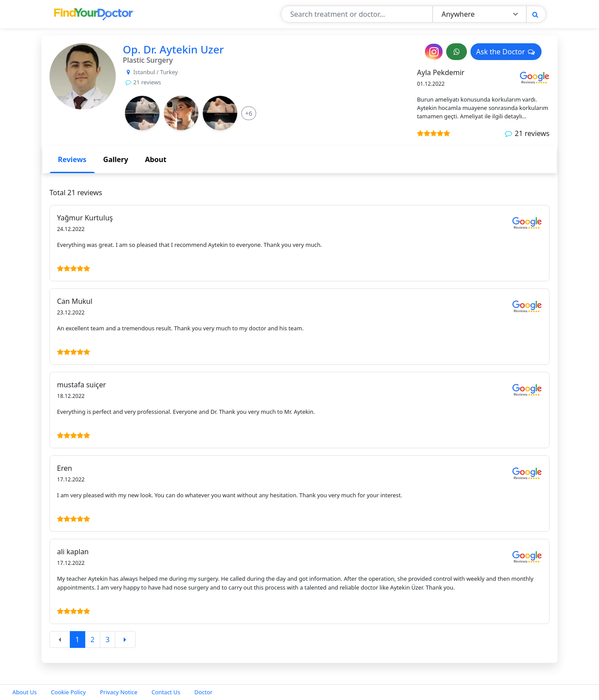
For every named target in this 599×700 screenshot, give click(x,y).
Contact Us (166, 692)
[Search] (535, 14)
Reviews (72, 159)
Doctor (203, 692)
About (156, 159)
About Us (25, 692)
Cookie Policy (68, 692)
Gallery (116, 159)
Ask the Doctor (506, 52)
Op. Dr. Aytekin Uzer (173, 49)
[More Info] (249, 113)
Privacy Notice (119, 692)
